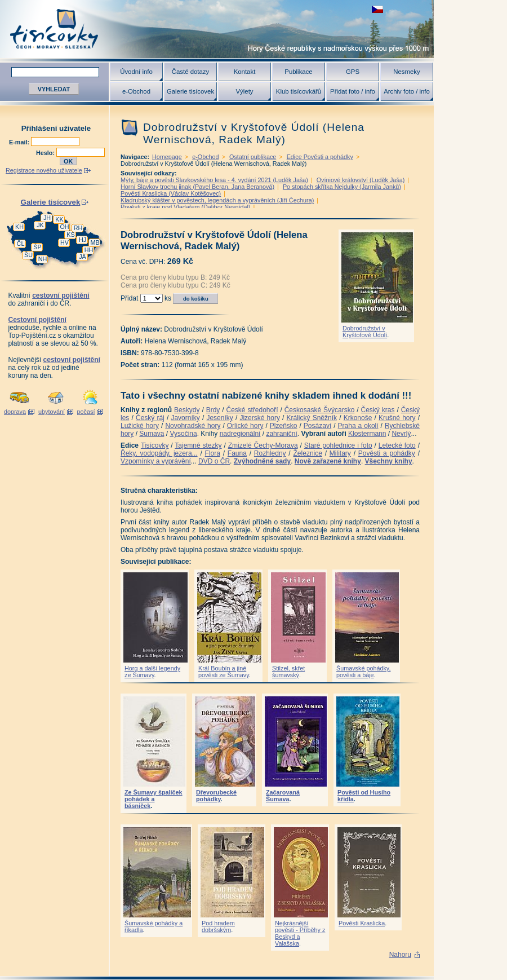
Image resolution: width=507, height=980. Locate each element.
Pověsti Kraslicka (362, 923)
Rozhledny (270, 453)
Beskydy (187, 410)
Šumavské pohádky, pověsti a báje (363, 672)
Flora (213, 453)
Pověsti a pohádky (387, 453)
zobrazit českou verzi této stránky (377, 9)
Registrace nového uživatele (44, 170)
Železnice (308, 453)
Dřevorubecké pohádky (216, 796)
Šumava (152, 434)
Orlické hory (245, 426)
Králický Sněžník (312, 418)
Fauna (237, 453)
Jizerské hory (260, 418)
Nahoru (400, 955)
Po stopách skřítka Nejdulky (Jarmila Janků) (342, 187)
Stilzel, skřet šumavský (288, 672)
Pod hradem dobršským (218, 926)
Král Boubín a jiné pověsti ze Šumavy (224, 672)
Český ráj (150, 418)
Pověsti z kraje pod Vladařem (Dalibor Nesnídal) (185, 207)
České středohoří (252, 410)
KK (59, 219)
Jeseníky (219, 418)
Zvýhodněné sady (262, 461)
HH (89, 250)
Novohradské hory (193, 426)
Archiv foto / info (407, 91)
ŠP (37, 247)
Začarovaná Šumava (283, 796)
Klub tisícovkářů (299, 91)
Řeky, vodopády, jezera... (159, 453)
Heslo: (46, 153)
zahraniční (281, 434)
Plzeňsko (284, 426)
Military (340, 453)
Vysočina (183, 434)
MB (95, 242)
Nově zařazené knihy (328, 461)
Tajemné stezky (198, 445)
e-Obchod (136, 91)
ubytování (52, 412)
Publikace (298, 72)
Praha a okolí (358, 426)
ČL (21, 244)
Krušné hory (397, 418)
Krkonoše (358, 418)
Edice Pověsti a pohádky (320, 157)
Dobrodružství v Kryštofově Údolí (365, 332)
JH (47, 218)
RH (78, 228)
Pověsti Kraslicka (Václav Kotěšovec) (171, 193)
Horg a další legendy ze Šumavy (152, 672)
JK (40, 225)
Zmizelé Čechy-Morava (263, 445)
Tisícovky (155, 445)
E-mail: (20, 142)
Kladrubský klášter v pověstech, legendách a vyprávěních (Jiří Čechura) (217, 200)
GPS (353, 72)
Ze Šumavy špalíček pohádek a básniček (154, 799)
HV (65, 242)
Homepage (167, 157)
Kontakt (245, 72)
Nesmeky (406, 72)
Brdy (213, 410)
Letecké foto (397, 445)
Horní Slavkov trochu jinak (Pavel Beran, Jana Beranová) (197, 187)
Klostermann (367, 434)
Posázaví (317, 426)
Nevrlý (401, 434)
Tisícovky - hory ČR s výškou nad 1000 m (217, 29)
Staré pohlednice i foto (338, 445)
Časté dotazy (190, 72)
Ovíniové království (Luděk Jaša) (361, 180)
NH (43, 259)
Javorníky (185, 418)
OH (64, 227)
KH (19, 227)
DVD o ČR (214, 461)
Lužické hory (140, 426)
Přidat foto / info (353, 91)
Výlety (244, 91)
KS (70, 235)
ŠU (28, 255)
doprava (15, 412)
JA (83, 257)
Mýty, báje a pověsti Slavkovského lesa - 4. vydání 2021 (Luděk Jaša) (214, 180)
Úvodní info (136, 72)
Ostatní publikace (253, 157)
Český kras (378, 410)
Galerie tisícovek (190, 91)
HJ (83, 240)
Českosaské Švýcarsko (320, 410)
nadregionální (240, 434)
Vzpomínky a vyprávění (156, 461)
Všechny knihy (389, 461)
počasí (86, 412)
